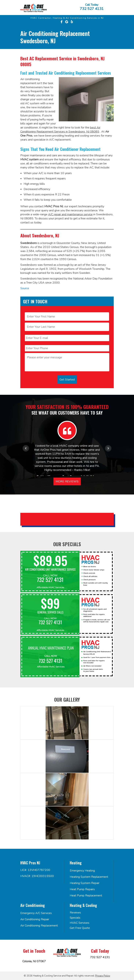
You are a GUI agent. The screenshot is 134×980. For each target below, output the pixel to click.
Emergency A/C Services (36, 913)
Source (25, 288)
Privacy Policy (103, 976)
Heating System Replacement (89, 877)
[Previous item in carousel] (26, 448)
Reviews (75, 913)
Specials (75, 918)
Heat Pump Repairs (82, 889)
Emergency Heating (82, 871)
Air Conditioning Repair (35, 919)
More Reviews (67, 481)
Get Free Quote (80, 928)
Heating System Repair (85, 883)
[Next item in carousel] (108, 448)
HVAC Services (80, 923)
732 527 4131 (92, 9)
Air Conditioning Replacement (39, 926)
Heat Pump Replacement (86, 896)
